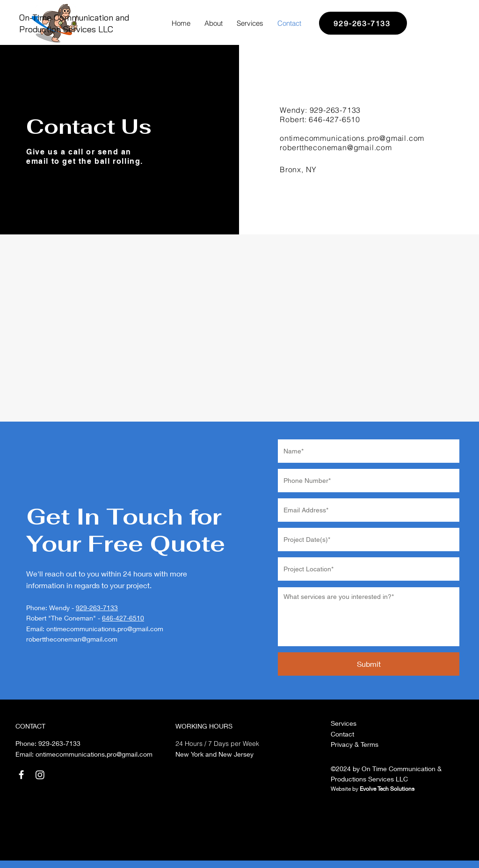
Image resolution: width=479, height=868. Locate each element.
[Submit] (369, 664)
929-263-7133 (335, 110)
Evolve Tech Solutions (387, 789)
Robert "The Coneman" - (64, 618)
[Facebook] (21, 775)
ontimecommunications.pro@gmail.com (105, 629)
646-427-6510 (334, 119)
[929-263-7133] (363, 23)
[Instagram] (40, 775)
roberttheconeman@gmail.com (336, 147)
